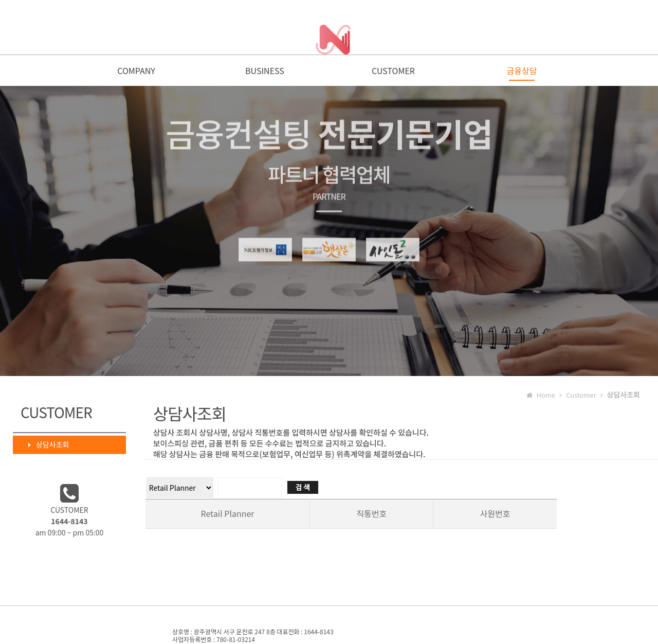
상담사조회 (44, 446)
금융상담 (522, 73)
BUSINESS (265, 73)
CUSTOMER (393, 73)
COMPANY (136, 73)
